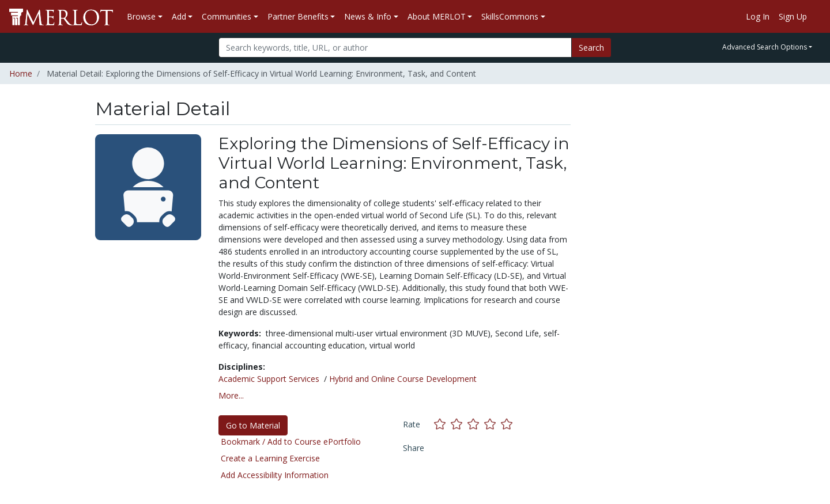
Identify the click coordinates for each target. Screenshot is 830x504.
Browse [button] (141, 16)
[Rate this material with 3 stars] (476, 424)
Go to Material (253, 425)
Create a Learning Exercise (270, 458)
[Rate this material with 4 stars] (493, 424)
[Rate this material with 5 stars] (508, 424)
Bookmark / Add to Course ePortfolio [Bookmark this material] (291, 442)
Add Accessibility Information (275, 475)
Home (21, 73)
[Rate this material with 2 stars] (459, 424)
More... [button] (231, 395)
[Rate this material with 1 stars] (442, 424)
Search (591, 48)
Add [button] (179, 16)
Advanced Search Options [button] (765, 47)
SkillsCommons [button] (510, 16)
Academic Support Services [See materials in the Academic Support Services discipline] (269, 379)
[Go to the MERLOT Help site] (816, 17)
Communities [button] (227, 16)
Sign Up (793, 16)
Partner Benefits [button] (298, 16)
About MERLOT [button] (437, 16)
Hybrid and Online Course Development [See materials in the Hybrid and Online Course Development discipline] (403, 379)
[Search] (395, 48)
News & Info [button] (368, 16)
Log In (758, 16)
